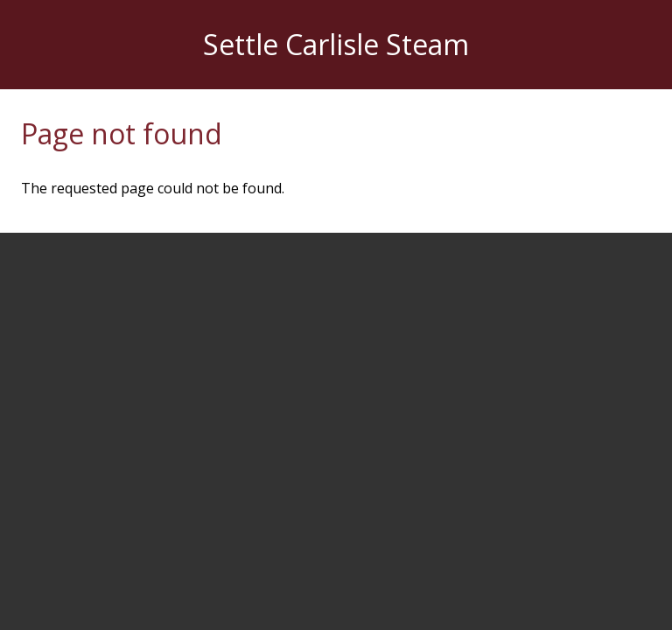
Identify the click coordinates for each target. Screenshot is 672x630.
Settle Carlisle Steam (336, 44)
